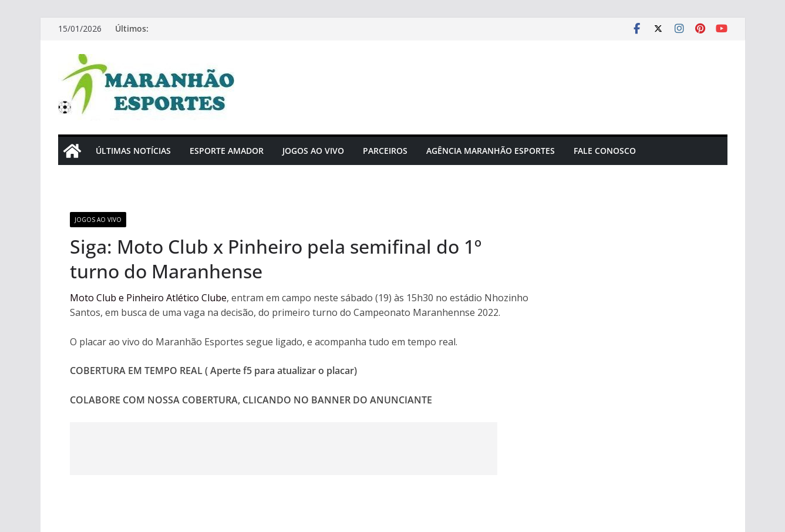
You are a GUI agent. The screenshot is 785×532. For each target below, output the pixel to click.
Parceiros (385, 151)
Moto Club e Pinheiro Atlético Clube (148, 298)
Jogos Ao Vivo (313, 151)
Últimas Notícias (133, 151)
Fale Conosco (605, 151)
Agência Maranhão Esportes (491, 151)
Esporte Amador (227, 151)
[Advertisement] (284, 449)
